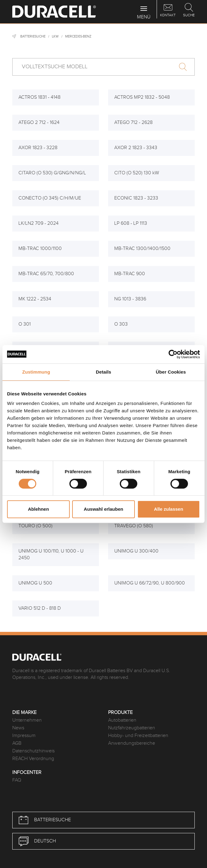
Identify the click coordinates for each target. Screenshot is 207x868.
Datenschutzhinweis (33, 751)
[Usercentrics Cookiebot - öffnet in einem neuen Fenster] (173, 354)
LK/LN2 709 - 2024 (39, 223)
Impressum (24, 736)
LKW (55, 36)
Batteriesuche (33, 36)
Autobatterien (122, 720)
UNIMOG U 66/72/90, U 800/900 (150, 583)
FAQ (17, 780)
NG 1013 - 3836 (130, 299)
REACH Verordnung (33, 759)
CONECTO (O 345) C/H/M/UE (50, 198)
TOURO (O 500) (35, 526)
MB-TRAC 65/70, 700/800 (46, 274)
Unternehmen (27, 720)
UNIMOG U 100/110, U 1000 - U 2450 (51, 555)
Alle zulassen (168, 509)
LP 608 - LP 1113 (131, 223)
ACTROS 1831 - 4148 (39, 97)
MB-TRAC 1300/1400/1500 (142, 249)
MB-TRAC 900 (130, 274)
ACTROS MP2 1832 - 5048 (142, 97)
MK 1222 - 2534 (35, 299)
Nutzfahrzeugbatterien (132, 728)
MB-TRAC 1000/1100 (40, 249)
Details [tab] (103, 372)
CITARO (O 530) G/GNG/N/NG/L (52, 173)
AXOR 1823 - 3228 (38, 148)
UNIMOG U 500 (35, 583)
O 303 (121, 324)
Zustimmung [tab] (36, 372)
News (18, 728)
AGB (17, 743)
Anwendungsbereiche (132, 743)
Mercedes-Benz (78, 36)
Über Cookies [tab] (171, 372)
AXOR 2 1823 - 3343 (136, 148)
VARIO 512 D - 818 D (40, 608)
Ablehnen (38, 509)
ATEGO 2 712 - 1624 (39, 123)
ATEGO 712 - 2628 (133, 123)
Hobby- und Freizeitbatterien (138, 736)
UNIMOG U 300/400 (136, 551)
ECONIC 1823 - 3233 (136, 198)
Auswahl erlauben (103, 509)
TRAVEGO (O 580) (134, 526)
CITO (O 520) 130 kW (137, 173)
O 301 (25, 324)
